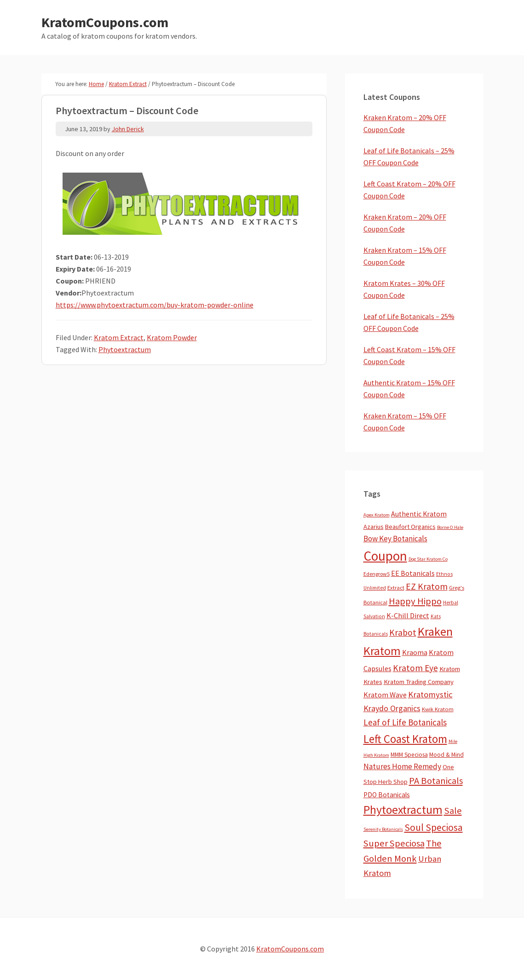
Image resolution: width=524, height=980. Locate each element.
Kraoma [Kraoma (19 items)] (415, 652)
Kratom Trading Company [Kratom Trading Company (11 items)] (419, 682)
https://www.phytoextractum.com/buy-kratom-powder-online (155, 305)
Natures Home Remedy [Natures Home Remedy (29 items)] (402, 766)
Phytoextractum (125, 349)
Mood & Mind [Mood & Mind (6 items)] (446, 755)
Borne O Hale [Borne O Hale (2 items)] (450, 527)
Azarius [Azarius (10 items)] (374, 527)
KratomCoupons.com (105, 22)
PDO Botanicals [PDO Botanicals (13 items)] (387, 795)
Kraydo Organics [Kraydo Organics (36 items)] (392, 708)
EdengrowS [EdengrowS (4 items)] (377, 574)
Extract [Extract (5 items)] (396, 588)
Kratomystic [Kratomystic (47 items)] (430, 694)
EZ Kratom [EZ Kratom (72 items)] (427, 586)
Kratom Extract (119, 337)
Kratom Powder (172, 337)
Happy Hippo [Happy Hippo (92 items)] (415, 601)
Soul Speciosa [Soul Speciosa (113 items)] (434, 827)
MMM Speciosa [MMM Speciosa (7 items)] (409, 755)
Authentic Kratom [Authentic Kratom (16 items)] (419, 514)
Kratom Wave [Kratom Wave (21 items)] (385, 695)
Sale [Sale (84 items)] (453, 811)
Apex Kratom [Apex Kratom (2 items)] (377, 515)
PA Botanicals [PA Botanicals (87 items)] (436, 781)
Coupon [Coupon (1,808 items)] (385, 556)
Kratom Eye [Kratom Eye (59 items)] (415, 668)
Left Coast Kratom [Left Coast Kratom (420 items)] (405, 739)
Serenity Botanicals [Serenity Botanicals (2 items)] (383, 829)
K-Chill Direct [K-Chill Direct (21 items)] (408, 615)
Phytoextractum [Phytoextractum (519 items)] (403, 810)
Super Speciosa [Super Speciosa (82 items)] (394, 843)
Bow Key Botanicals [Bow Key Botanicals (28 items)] (395, 539)
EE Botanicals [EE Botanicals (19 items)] (413, 573)
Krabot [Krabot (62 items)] (403, 632)
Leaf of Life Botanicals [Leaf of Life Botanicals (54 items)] (405, 722)
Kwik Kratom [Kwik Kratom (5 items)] (438, 709)
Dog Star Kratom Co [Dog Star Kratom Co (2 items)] (428, 559)
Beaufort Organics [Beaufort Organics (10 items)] (410, 527)
